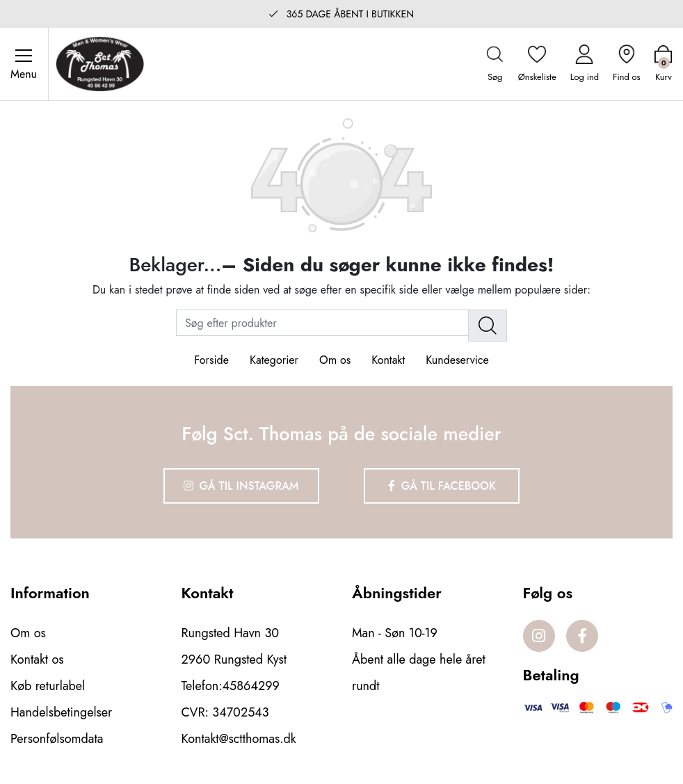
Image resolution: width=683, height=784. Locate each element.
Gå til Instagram (241, 486)
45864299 (251, 686)
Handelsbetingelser (61, 712)
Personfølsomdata (57, 739)
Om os (335, 360)
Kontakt (388, 360)
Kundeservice (457, 360)
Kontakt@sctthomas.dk (239, 739)
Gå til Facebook (442, 486)
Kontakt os (37, 659)
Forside (211, 360)
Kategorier (274, 360)
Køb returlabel (48, 686)
